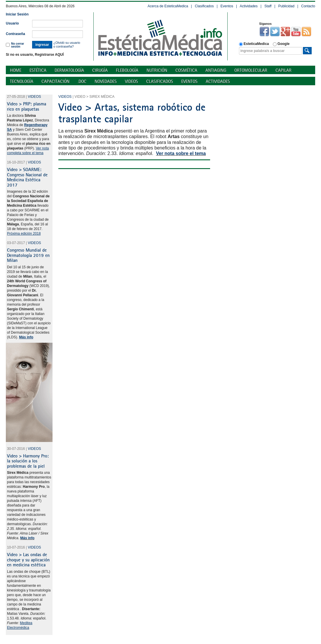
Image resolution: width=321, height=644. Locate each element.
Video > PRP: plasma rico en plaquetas (27, 106)
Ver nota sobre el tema (181, 153)
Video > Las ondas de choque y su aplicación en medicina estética (28, 559)
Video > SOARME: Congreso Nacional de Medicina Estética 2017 (27, 177)
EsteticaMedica (254, 44)
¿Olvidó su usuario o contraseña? (67, 45)
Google (281, 44)
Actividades (248, 6)
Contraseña (15, 34)
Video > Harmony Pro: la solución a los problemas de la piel (28, 461)
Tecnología (22, 81)
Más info (27, 538)
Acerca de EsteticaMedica (168, 6)
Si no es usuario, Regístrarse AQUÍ (35, 55)
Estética (38, 70)
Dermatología (69, 70)
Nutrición (157, 70)
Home (16, 70)
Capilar (284, 70)
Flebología (127, 70)
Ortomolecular (251, 70)
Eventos (227, 6)
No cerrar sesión (15, 45)
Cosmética (186, 70)
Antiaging (216, 70)
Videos (131, 81)
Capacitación (55, 81)
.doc (82, 81)
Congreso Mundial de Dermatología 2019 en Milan (28, 255)
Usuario (12, 23)
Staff (268, 6)
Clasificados (204, 6)
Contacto (308, 6)
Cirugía (100, 70)
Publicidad (286, 6)
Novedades (106, 81)
